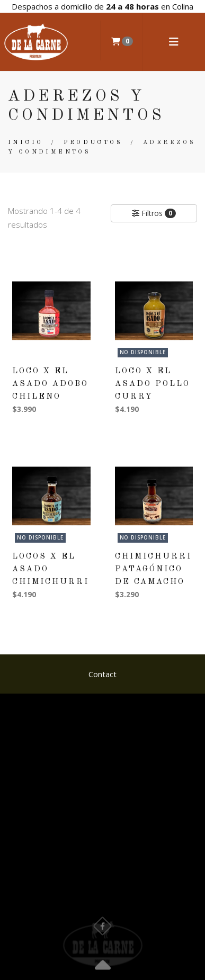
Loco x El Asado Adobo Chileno (50, 384)
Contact (102, 674)
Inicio (25, 143)
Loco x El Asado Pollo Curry (153, 384)
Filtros (154, 213)
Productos (93, 143)
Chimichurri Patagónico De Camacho (153, 569)
